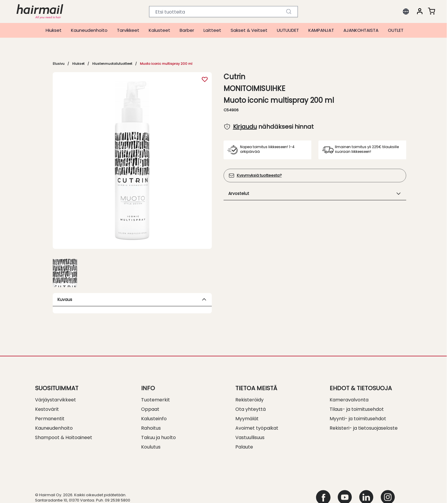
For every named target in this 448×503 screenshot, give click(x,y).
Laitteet (212, 30)
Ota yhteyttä (251, 409)
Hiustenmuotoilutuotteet (112, 64)
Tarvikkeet (128, 30)
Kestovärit (47, 409)
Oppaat (150, 409)
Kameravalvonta (349, 400)
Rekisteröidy (249, 400)
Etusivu (59, 64)
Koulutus (151, 447)
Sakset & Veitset (249, 30)
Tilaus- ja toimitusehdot (357, 409)
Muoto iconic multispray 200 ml (166, 64)
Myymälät (247, 419)
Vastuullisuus (250, 437)
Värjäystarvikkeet (56, 400)
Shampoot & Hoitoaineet (64, 437)
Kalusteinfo (154, 419)
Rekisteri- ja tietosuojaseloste (364, 428)
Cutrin (234, 77)
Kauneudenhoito (89, 30)
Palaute (244, 447)
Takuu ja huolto (158, 437)
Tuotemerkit (156, 400)
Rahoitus (151, 428)
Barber (187, 30)
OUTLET (396, 30)
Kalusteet (159, 30)
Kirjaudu (245, 127)
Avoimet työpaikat (257, 428)
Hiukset (54, 30)
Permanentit (50, 419)
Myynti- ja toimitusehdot (358, 419)
